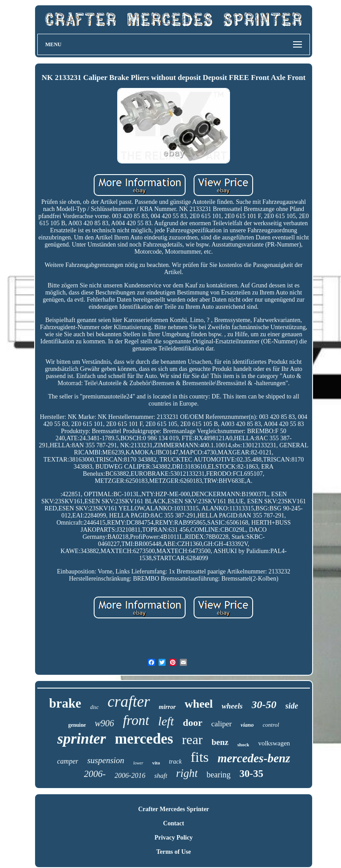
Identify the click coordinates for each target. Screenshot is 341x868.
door (193, 723)
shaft (161, 776)
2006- (95, 774)
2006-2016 (130, 775)
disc (94, 707)
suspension (105, 760)
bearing (218, 775)
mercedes (144, 739)
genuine (77, 725)
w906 (104, 723)
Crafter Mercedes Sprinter (174, 809)
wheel (199, 704)
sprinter (82, 739)
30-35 (251, 774)
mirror (167, 707)
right (187, 773)
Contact (173, 823)
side (292, 706)
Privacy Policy (174, 838)
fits (200, 757)
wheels (232, 706)
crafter (129, 702)
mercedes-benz (254, 758)
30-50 (264, 705)
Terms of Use (174, 852)
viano (247, 725)
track (175, 762)
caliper (222, 724)
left (166, 721)
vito (156, 763)
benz (220, 742)
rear (192, 739)
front (136, 720)
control (271, 725)
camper (67, 761)
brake (65, 703)
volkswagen (274, 743)
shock (243, 745)
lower (138, 763)
